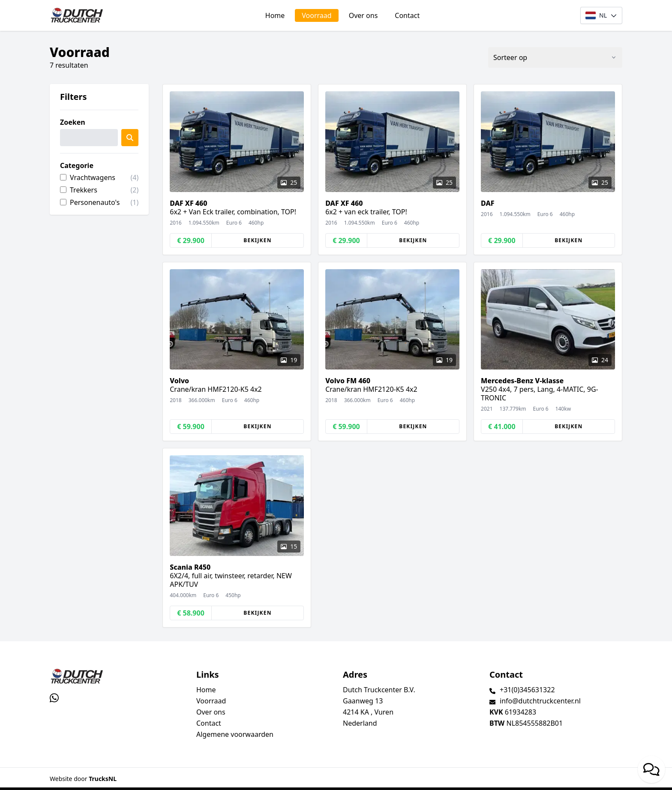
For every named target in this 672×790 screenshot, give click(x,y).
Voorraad (316, 15)
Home (275, 15)
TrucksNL (103, 779)
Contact (407, 15)
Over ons (363, 15)
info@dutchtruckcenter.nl (540, 701)
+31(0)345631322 (527, 690)
